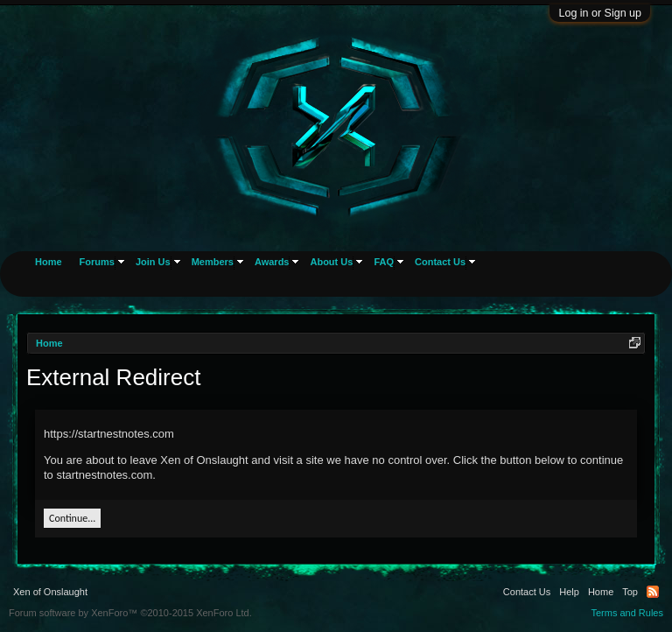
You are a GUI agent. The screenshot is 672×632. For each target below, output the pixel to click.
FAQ (384, 262)
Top (630, 592)
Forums (97, 262)
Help (569, 592)
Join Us (153, 262)
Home (49, 262)
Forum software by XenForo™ (130, 613)
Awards (272, 262)
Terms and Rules (627, 613)
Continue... (72, 518)
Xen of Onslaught (50, 592)
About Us (331, 262)
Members (213, 262)
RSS (653, 592)
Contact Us (440, 262)
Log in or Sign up (600, 13)
